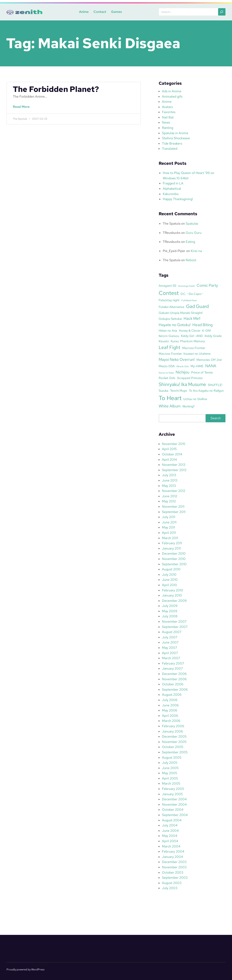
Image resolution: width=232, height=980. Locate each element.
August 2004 (172, 820)
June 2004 (170, 831)
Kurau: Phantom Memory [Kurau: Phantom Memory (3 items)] (188, 341)
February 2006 (173, 726)
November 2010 (174, 559)
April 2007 (170, 653)
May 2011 (168, 527)
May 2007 (170, 648)
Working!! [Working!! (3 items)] (188, 406)
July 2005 (170, 763)
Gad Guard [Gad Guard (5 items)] (197, 306)
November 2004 (174, 804)
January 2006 (172, 731)
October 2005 (173, 747)
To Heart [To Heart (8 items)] (170, 398)
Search (216, 418)
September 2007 (175, 627)
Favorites (169, 112)
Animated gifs (172, 96)
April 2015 (169, 449)
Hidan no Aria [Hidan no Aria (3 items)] (168, 331)
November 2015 (174, 444)
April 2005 (170, 778)
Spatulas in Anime (175, 133)
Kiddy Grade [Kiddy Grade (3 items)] (213, 336)
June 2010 (170, 580)
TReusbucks (172, 233)
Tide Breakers (172, 143)
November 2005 (174, 742)
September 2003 (175, 878)
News (166, 122)
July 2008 (170, 616)
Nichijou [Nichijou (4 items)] (182, 372)
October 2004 (173, 810)
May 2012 (169, 501)
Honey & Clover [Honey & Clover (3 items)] (190, 331)
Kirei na (196, 251)
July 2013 (169, 475)
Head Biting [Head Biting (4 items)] (202, 325)
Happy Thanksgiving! (178, 199)
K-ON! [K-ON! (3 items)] (206, 331)
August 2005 (172, 758)
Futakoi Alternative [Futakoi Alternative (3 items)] (171, 307)
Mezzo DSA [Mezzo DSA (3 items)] (167, 366)
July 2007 (170, 637)
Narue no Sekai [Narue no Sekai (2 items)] (166, 373)
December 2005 (174, 736)
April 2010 (170, 585)
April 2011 (169, 533)
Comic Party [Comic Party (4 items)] (207, 285)
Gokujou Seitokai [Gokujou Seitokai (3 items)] (170, 319)
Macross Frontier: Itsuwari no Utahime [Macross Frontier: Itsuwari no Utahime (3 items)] (185, 354)
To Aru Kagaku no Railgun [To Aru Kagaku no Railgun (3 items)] (206, 391)
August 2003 (172, 883)
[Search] (222, 12)
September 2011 (174, 512)
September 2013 (174, 470)
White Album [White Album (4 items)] (170, 406)
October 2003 (173, 872)
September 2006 (175, 690)
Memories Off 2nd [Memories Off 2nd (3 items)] (209, 360)
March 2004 (171, 846)
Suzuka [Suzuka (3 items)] (163, 391)
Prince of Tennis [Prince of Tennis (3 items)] (202, 372)
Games (116, 12)
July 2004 (170, 825)
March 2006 (171, 721)
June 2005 (170, 768)
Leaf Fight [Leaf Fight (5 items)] (170, 347)
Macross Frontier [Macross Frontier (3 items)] (194, 348)
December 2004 (174, 799)
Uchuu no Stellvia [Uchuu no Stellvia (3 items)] (195, 399)
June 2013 (170, 480)
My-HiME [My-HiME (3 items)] (197, 366)
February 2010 (173, 590)
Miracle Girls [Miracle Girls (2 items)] (183, 366)
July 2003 (170, 888)
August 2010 (171, 569)
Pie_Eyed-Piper (174, 251)
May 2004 (170, 836)
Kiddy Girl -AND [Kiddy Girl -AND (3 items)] (192, 336)
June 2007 (170, 642)
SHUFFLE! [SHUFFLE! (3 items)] (215, 385)
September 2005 (175, 752)
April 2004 (170, 841)
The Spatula (172, 224)
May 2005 (170, 773)
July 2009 (170, 606)
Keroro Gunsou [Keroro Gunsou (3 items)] (169, 336)
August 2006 (172, 695)
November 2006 (174, 679)
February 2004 (173, 851)
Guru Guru (194, 233)
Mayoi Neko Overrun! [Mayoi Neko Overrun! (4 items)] (177, 359)
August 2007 (172, 632)
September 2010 (174, 564)
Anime (83, 12)
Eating (190, 242)
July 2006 (170, 700)
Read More (22, 109)
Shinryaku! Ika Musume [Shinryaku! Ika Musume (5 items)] (182, 384)
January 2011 (171, 548)
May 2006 (170, 710)
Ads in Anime (172, 91)
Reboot (191, 260)
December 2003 (174, 862)
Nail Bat (168, 117)
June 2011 (169, 522)
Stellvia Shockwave (176, 138)
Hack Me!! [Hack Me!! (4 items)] (192, 318)
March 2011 (170, 538)
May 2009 (170, 611)
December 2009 (174, 601)
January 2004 (172, 857)
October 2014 (172, 454)
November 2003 (174, 867)
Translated (170, 149)
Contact (99, 12)
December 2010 (174, 554)
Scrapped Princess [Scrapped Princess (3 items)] (190, 378)
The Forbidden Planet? (56, 89)
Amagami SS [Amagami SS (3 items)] (167, 286)
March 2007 (171, 658)
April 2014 (169, 460)
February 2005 (173, 789)
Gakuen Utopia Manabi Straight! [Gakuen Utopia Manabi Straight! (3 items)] (181, 313)
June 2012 (170, 496)
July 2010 (169, 575)
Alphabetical (172, 189)
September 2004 (175, 815)
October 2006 (173, 684)
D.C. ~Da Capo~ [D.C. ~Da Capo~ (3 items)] (192, 294)
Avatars (167, 107)
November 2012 (174, 491)
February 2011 (172, 543)
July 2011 (169, 517)
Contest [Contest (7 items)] (169, 293)
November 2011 (173, 507)
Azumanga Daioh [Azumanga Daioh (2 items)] (186, 286)
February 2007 (173, 663)
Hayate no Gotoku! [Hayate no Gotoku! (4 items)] (175, 325)
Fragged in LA (173, 183)
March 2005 (171, 783)
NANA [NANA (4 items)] (211, 366)
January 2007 (172, 668)
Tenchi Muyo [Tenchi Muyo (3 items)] (179, 391)
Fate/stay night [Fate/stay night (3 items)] (169, 300)
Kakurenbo (171, 194)
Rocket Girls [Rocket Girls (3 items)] (167, 378)
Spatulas (192, 224)
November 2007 (174, 622)
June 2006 (170, 705)
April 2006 (170, 716)
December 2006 (174, 674)
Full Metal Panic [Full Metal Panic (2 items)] (189, 300)
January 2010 (172, 595)
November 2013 (174, 465)
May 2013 (169, 486)
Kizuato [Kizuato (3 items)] (164, 341)
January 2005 (172, 794)
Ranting (168, 128)
